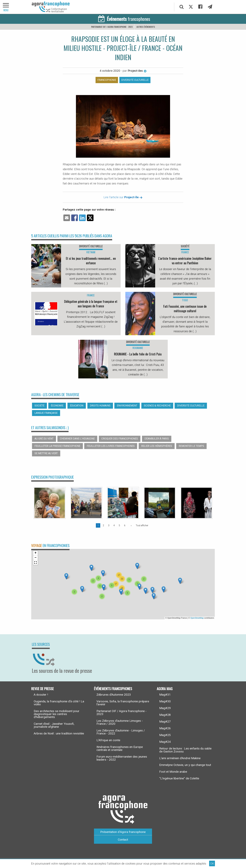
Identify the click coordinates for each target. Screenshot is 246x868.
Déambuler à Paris (157, 439)
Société (39, 406)
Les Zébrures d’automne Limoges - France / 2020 (120, 722)
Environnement (127, 406)
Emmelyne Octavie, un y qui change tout (185, 765)
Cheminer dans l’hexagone (77, 439)
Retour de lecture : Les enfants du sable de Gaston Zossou (185, 750)
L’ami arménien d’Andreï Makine (180, 758)
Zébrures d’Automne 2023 (114, 695)
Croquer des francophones (120, 439)
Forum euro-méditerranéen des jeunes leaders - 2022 (122, 758)
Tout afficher (142, 525)
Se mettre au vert (46, 453)
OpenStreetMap (197, 618)
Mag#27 (165, 722)
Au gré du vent (44, 439)
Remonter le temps (191, 446)
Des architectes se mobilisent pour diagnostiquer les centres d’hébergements (57, 714)
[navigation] (6, 7)
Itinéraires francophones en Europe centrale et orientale (120, 748)
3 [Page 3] (109, 525)
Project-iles (137, 71)
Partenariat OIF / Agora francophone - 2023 (112, 27)
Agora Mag (165, 688)
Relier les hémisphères (157, 446)
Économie (57, 406)
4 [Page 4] (114, 525)
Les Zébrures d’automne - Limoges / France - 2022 (121, 732)
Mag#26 (165, 728)
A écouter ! (41, 695)
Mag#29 (165, 708)
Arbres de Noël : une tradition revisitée (59, 733)
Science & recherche (157, 406)
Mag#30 (165, 701)
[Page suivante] (131, 525)
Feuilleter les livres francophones (111, 446)
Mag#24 (165, 742)
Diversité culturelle (135, 80)
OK (212, 864)
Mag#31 (165, 695)
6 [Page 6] (125, 525)
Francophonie (107, 80)
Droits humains (100, 406)
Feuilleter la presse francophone (57, 446)
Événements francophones (113, 688)
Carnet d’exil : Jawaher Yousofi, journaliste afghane (54, 725)
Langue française (46, 413)
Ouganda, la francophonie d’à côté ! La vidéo (59, 703)
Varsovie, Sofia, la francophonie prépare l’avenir (123, 703)
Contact (123, 840)
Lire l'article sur (123, 197)
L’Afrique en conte (108, 740)
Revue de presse (43, 688)
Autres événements (146, 27)
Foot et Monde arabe (173, 772)
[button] (82, 589)
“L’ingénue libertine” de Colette (179, 778)
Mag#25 (165, 735)
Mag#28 (165, 715)
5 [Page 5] (119, 525)
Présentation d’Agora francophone (123, 832)
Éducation (77, 406)
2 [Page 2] (103, 525)
